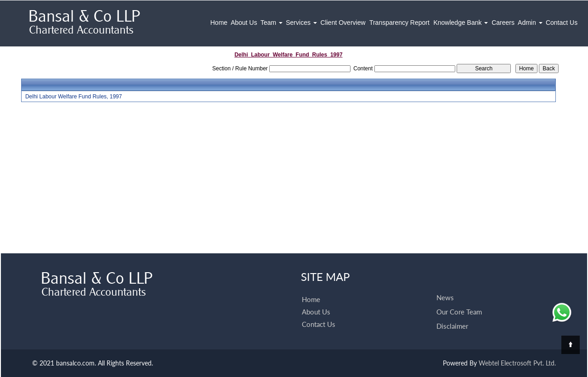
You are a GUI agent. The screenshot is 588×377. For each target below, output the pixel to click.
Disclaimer (452, 326)
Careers (503, 23)
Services (301, 23)
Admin (530, 23)
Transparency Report (399, 23)
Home (219, 23)
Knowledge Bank (461, 23)
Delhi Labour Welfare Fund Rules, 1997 (74, 97)
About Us (244, 23)
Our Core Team (459, 312)
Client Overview (343, 23)
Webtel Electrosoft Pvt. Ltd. (517, 363)
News (445, 297)
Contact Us (562, 23)
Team (271, 23)
